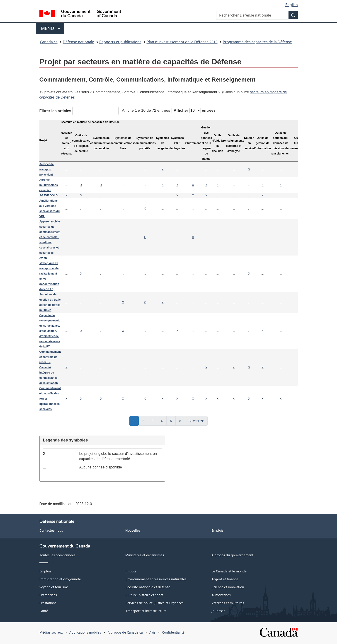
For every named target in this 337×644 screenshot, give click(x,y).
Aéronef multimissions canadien (49, 185)
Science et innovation (228, 587)
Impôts (131, 571)
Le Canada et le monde (229, 571)
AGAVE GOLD (49, 195)
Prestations (48, 603)
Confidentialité (173, 632)
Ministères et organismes (145, 555)
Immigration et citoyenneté (60, 579)
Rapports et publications (120, 42)
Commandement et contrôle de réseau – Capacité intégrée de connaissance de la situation (50, 367)
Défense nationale (78, 42)
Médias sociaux (51, 632)
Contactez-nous (51, 530)
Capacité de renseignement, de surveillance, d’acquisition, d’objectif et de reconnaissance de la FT (50, 331)
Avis (152, 632)
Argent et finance (225, 579)
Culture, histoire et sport (144, 595)
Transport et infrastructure (146, 611)
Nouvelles (133, 530)
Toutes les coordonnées (57, 555)
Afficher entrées (195, 110)
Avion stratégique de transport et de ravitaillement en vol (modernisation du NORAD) (49, 274)
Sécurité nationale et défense (148, 587)
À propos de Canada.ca (125, 632)
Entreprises (48, 595)
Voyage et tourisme (54, 587)
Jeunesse (218, 611)
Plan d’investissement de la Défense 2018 (182, 42)
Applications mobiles (85, 632)
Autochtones (221, 595)
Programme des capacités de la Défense (257, 42)
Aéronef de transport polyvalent (47, 169)
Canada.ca (49, 42)
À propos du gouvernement (232, 555)
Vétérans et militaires (228, 603)
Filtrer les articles (79, 111)
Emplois (217, 530)
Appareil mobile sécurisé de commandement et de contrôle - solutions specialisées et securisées (50, 237)
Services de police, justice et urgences (155, 603)
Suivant (194, 421)
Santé (44, 611)
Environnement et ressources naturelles (156, 579)
